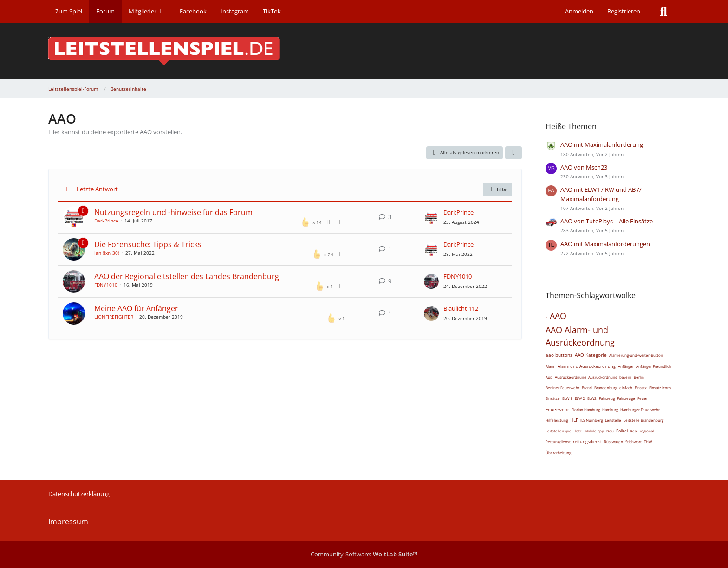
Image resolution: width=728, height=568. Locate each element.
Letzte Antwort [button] (97, 189)
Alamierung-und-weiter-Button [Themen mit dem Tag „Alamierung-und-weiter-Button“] (636, 355)
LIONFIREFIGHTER (114, 317)
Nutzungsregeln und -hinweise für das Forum (173, 212)
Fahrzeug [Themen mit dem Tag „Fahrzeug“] (607, 398)
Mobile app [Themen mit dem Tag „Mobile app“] (594, 431)
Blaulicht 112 (461, 308)
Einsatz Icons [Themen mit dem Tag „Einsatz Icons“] (660, 388)
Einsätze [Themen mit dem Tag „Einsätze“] (553, 398)
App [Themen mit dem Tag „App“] (549, 377)
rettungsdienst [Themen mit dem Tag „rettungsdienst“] (587, 441)
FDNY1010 (106, 285)
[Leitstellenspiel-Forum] (364, 51)
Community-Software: (364, 554)
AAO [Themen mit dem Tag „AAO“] (558, 316)
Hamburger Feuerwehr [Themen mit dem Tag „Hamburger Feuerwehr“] (640, 409)
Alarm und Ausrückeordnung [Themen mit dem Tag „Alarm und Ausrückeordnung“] (587, 366)
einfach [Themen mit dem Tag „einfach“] (626, 388)
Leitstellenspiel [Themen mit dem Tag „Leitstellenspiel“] (559, 431)
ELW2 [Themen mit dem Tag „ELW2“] (592, 398)
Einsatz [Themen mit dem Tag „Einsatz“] (641, 388)
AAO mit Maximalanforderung (602, 144)
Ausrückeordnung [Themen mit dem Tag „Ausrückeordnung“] (570, 377)
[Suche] (663, 12)
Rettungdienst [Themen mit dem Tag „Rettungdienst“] (558, 441)
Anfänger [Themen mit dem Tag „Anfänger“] (626, 366)
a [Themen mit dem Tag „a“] (546, 317)
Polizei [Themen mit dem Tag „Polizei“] (622, 431)
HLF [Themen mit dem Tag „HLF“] (574, 420)
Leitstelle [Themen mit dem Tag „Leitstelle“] (613, 420)
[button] (513, 153)
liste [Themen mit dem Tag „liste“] (578, 431)
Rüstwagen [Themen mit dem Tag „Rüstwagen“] (614, 441)
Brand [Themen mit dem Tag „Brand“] (587, 388)
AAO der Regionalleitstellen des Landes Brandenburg (187, 276)
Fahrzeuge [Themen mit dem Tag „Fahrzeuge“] (626, 398)
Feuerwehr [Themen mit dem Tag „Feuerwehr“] (557, 409)
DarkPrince (106, 221)
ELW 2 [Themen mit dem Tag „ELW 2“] (580, 398)
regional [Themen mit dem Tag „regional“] (647, 431)
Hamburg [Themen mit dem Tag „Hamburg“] (610, 409)
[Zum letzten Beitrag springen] (431, 217)
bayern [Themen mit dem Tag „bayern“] (625, 377)
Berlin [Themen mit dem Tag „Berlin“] (639, 377)
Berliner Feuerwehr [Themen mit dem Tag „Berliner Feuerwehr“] (562, 388)
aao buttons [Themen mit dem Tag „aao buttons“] (559, 355)
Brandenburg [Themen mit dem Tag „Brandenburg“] (606, 388)
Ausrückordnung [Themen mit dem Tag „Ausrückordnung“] (603, 377)
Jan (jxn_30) (107, 253)
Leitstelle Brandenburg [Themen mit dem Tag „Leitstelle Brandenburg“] (643, 420)
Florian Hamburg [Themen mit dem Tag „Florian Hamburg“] (586, 409)
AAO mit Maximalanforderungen (605, 244)
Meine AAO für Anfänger (136, 308)
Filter (498, 189)
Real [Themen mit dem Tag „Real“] (634, 431)
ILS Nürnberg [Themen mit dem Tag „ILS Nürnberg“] (591, 420)
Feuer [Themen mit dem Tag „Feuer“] (643, 398)
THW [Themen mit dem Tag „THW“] (648, 441)
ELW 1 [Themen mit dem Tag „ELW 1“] (567, 398)
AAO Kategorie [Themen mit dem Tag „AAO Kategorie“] (591, 355)
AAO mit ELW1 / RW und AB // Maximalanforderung (601, 194)
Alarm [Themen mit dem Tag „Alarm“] (550, 366)
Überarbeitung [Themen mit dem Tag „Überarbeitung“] (558, 453)
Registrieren (624, 11)
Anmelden (579, 11)
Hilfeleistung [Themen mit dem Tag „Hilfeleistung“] (557, 420)
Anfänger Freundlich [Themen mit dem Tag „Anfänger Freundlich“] (654, 366)
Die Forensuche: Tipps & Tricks (148, 244)
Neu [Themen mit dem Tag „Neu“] (610, 431)
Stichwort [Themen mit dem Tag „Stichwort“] (634, 441)
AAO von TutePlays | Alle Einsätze (607, 221)
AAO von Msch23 (584, 167)
